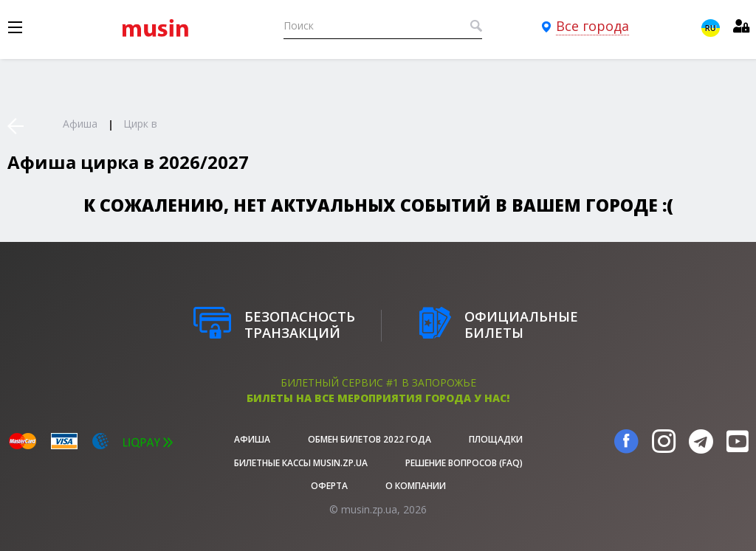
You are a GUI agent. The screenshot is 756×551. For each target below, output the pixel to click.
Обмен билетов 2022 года (370, 439)
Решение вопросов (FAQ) (464, 463)
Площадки (496, 439)
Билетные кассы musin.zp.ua (301, 463)
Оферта (329, 486)
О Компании (416, 486)
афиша (252, 439)
